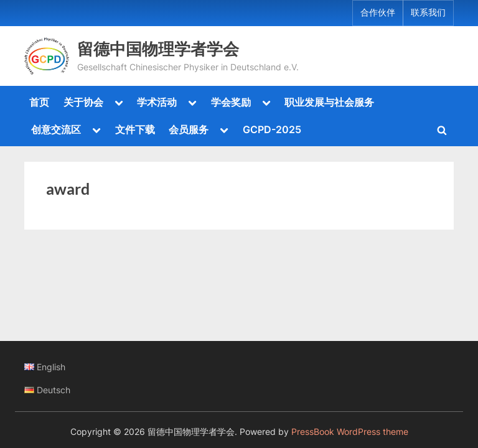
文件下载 (135, 129)
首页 (39, 102)
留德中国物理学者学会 (158, 49)
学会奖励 (231, 102)
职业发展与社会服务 (329, 102)
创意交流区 (56, 129)
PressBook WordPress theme (350, 432)
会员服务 (189, 129)
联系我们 (428, 12)
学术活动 (157, 102)
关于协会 (83, 102)
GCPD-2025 (272, 129)
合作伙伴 (378, 12)
